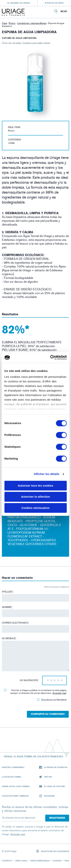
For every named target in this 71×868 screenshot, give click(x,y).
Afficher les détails (46, 474)
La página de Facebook (53, 767)
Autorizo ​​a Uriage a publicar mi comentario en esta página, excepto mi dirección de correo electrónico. (35, 692)
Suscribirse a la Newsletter (52, 700)
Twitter (45, 777)
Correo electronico (15, 623)
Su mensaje (9, 638)
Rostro (12, 23)
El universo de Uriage (19, 3)
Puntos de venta (55, 3)
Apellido (8, 592)
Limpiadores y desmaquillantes (32, 23)
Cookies (57, 861)
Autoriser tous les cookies (36, 486)
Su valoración (29, 680)
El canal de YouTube (52, 786)
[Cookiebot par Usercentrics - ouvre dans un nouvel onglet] (51, 357)
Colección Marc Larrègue (15, 796)
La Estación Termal (12, 777)
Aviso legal (21, 861)
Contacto (7, 861)
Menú (64, 11)
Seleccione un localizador (53, 851)
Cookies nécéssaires (35, 508)
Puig (67, 861)
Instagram (47, 796)
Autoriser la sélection (35, 497)
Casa (4, 23)
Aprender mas (59, 693)
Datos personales (40, 861)
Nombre (7, 607)
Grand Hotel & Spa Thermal (16, 786)
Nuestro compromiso (13, 767)
